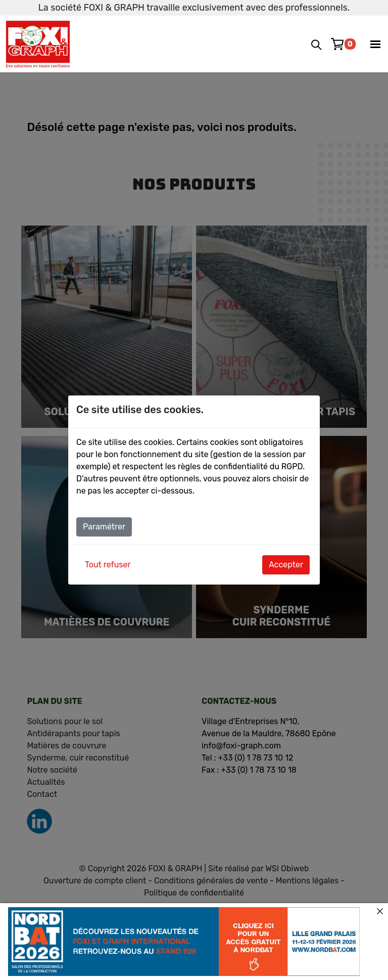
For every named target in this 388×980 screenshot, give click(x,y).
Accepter (286, 565)
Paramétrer (104, 527)
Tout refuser (108, 565)
